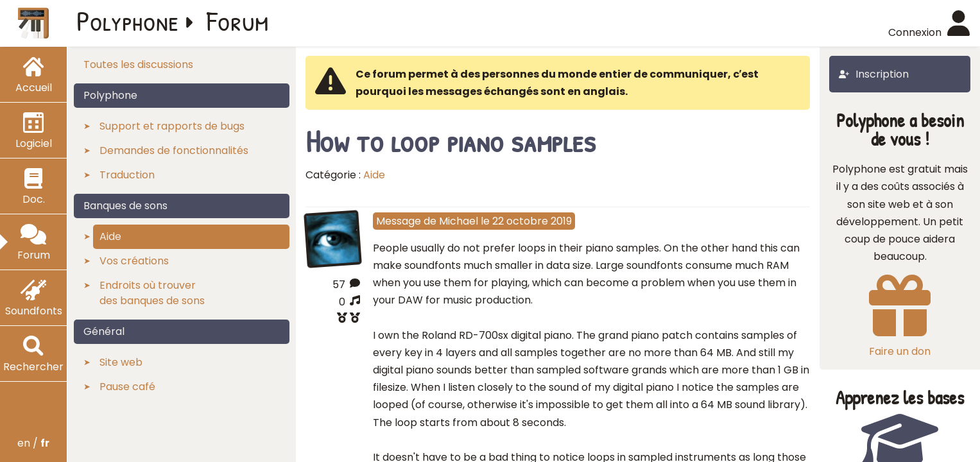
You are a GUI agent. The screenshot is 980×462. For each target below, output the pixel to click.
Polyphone (128, 21)
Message (399, 221)
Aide (374, 175)
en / (33, 443)
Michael (459, 221)
